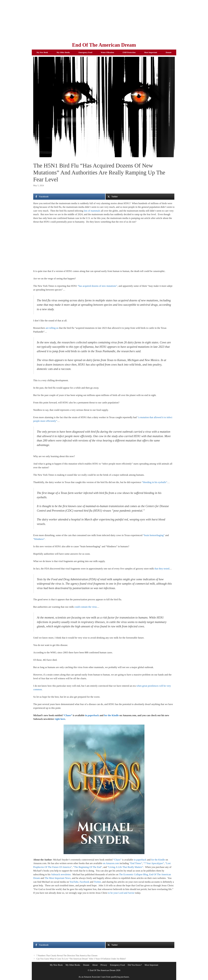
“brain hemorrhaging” (154, 535)
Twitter (97, 882)
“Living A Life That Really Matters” (125, 867)
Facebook (84, 882)
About (95, 965)
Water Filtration (107, 52)
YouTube (74, 882)
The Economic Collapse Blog (134, 874)
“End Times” (136, 863)
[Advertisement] (104, 20)
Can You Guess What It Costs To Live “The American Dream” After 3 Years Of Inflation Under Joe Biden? (81, 959)
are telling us (52, 328)
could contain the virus (86, 607)
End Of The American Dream (104, 45)
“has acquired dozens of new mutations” (97, 286)
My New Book (42, 52)
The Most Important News (58, 878)
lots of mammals (92, 211)
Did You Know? (135, 965)
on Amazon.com (111, 863)
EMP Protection (129, 52)
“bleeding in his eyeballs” (154, 482)
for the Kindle (112, 715)
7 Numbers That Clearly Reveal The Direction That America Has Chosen (67, 956)
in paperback (92, 715)
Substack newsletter (61, 874)
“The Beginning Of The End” (88, 867)
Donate (169, 52)
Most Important (151, 52)
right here (60, 719)
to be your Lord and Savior (121, 893)
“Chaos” (68, 715)
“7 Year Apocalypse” (154, 863)
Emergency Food (85, 52)
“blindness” (39, 539)
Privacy (104, 965)
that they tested (162, 569)
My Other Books (63, 52)
